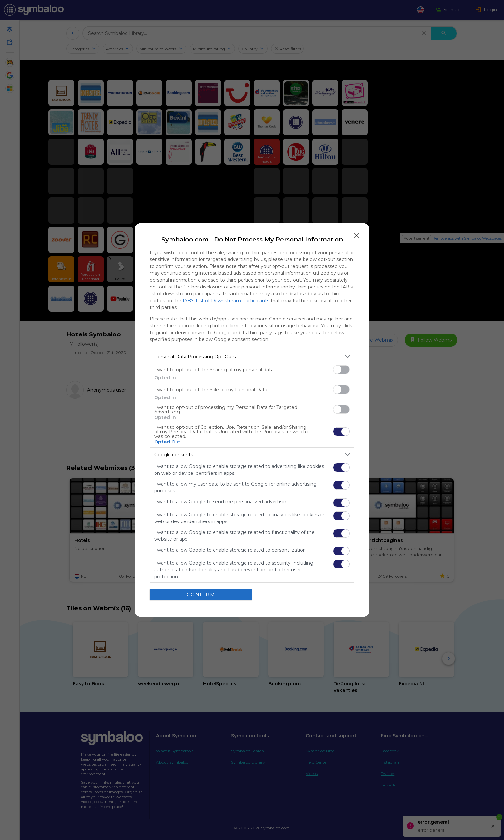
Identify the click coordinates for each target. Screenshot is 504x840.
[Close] (357, 236)
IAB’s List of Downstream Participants (226, 301)
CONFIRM (201, 595)
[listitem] (252, 357)
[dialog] (252, 420)
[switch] (341, 370)
